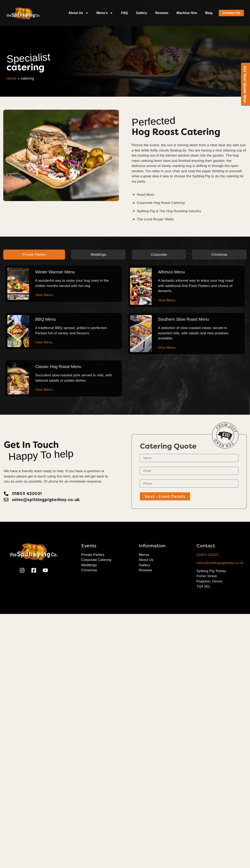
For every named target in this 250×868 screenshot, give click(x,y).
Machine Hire (187, 13)
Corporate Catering (96, 560)
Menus (144, 555)
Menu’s (105, 13)
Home (11, 78)
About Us (78, 13)
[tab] (34, 255)
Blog (209, 13)
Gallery (142, 13)
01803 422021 (208, 555)
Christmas (89, 570)
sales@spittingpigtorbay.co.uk (220, 563)
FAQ (124, 13)
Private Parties (93, 555)
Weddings (89, 565)
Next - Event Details (165, 496)
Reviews (162, 13)
